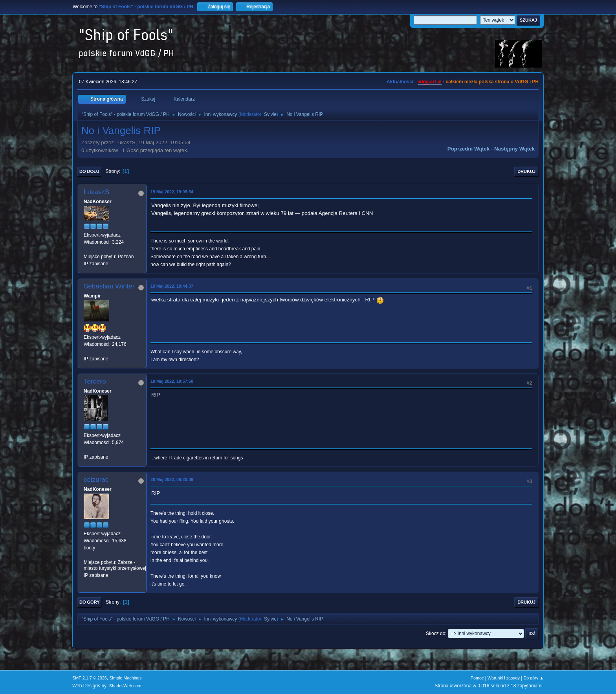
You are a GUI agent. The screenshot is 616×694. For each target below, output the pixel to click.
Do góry (90, 602)
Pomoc (477, 678)
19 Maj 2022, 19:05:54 (172, 192)
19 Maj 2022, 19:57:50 (172, 381)
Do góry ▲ (534, 678)
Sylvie (270, 114)
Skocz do (435, 633)
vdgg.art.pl (430, 82)
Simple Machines (125, 678)
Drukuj (526, 171)
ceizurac (96, 480)
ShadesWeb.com (125, 686)
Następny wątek (514, 149)
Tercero (95, 381)
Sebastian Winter (109, 286)
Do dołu (89, 171)
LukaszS (96, 192)
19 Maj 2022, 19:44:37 (172, 286)
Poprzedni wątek (468, 149)
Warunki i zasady (504, 678)
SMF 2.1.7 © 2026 (90, 678)
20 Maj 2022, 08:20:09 (172, 479)
